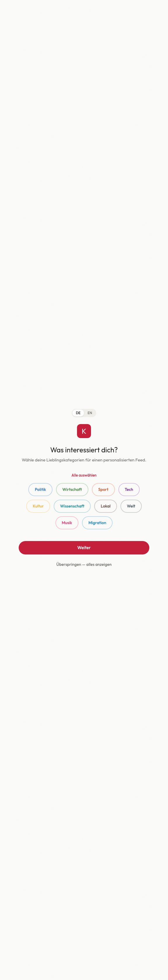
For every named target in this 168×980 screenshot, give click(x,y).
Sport (103, 489)
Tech (129, 489)
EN (90, 413)
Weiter (84, 548)
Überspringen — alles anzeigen (84, 564)
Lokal (106, 506)
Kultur (38, 506)
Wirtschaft (72, 489)
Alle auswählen (84, 475)
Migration (97, 523)
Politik (40, 489)
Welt (131, 506)
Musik (67, 523)
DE (78, 413)
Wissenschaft (72, 506)
